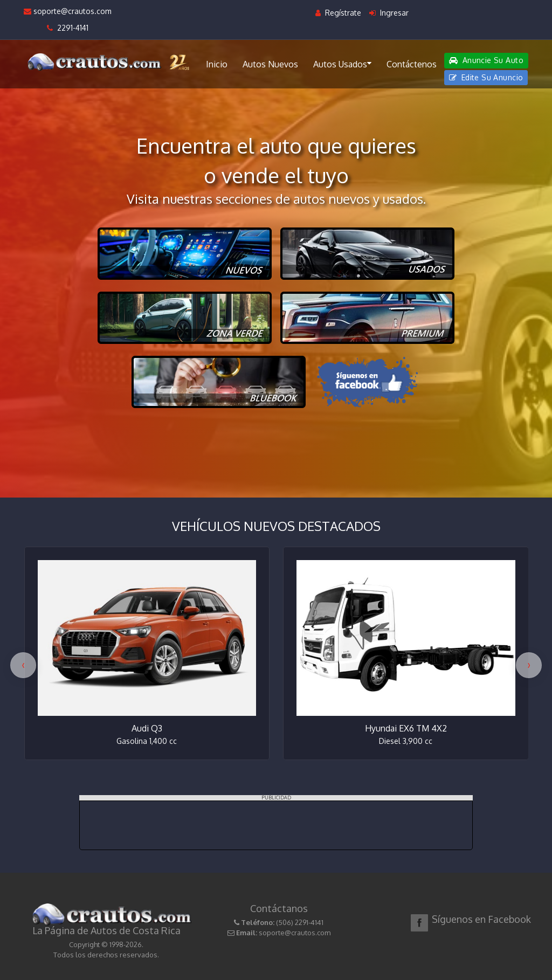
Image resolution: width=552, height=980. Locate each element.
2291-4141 (68, 28)
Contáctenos (412, 64)
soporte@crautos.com (68, 11)
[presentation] (23, 665)
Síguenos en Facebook (481, 919)
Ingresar (389, 13)
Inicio (217, 64)
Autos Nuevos (270, 64)
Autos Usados (342, 64)
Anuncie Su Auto (486, 60)
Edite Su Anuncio (486, 77)
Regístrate (338, 13)
